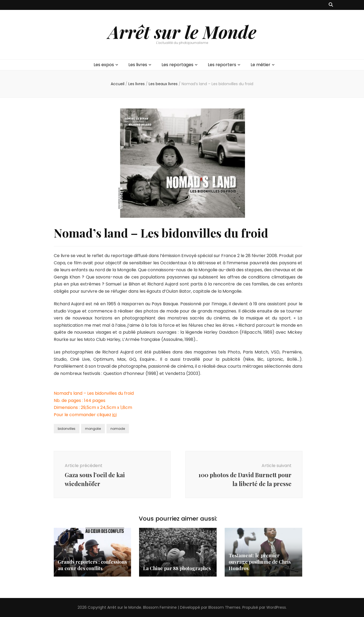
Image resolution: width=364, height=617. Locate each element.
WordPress (276, 607)
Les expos (104, 65)
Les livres (138, 65)
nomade (118, 429)
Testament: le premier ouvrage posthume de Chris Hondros (260, 562)
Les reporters (222, 65)
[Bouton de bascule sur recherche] (331, 5)
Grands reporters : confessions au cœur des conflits (92, 565)
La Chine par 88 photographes (177, 568)
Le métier (260, 65)
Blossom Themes (224, 607)
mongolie (93, 429)
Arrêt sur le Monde (182, 32)
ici (114, 415)
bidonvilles (67, 429)
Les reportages (177, 65)
